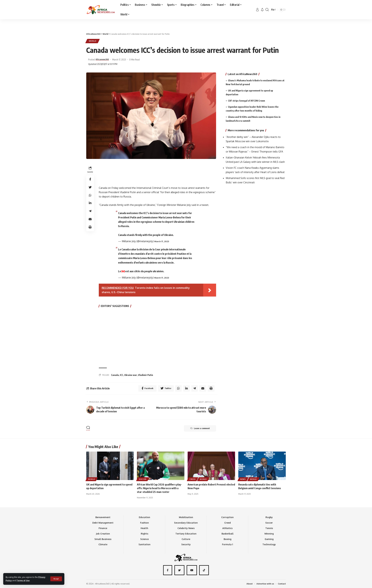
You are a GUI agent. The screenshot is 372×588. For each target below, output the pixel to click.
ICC (121, 375)
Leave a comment (200, 428)
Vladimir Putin (146, 375)
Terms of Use (23, 580)
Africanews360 (104, 59)
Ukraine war (131, 375)
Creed (193, 479)
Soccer (143, 479)
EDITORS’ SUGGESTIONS (115, 306)
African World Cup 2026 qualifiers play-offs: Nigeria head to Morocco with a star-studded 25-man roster (159, 488)
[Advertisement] (186, 19)
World (93, 41)
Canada (115, 375)
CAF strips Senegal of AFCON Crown (246, 100)
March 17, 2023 (162, 241)
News (243, 479)
